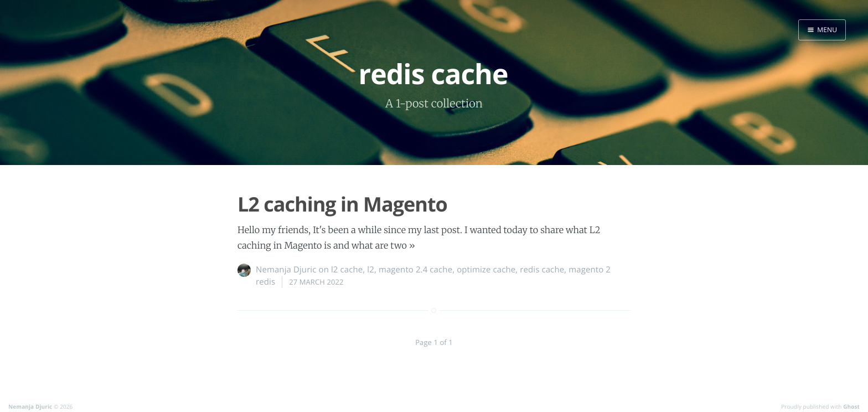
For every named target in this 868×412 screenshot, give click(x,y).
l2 (371, 270)
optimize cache (486, 270)
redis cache (542, 270)
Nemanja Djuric (286, 270)
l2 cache (347, 270)
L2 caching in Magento (342, 204)
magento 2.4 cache (415, 270)
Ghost (851, 406)
